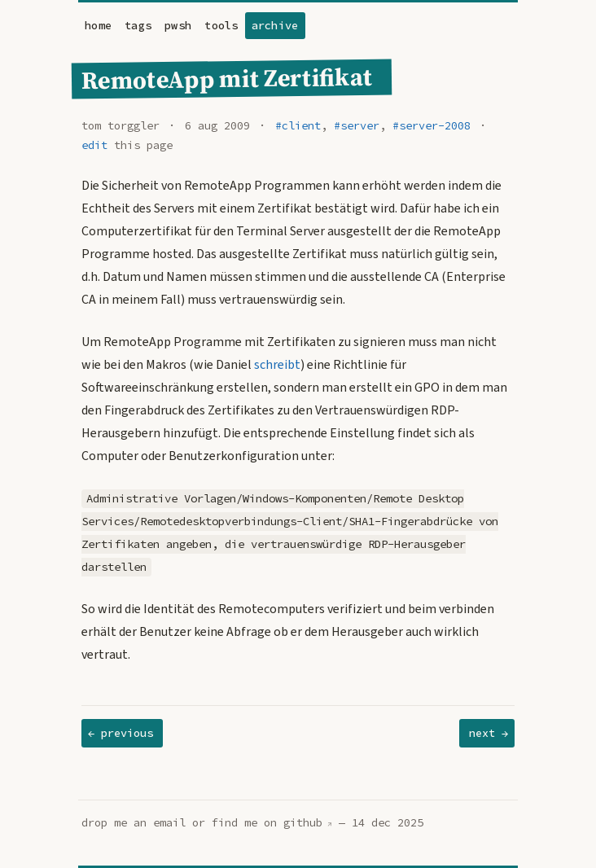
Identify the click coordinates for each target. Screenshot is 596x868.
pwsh (178, 26)
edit (94, 145)
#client (298, 126)
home (98, 26)
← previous (121, 733)
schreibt (277, 365)
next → (489, 733)
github (303, 823)
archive (275, 26)
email (169, 823)
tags (138, 26)
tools (221, 26)
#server (357, 126)
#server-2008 (432, 126)
